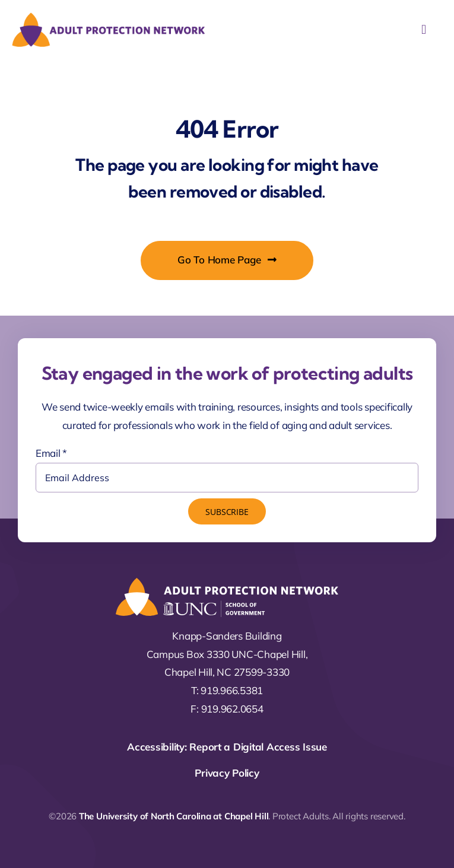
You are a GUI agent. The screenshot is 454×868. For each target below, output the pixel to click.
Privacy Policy (227, 773)
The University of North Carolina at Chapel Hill (174, 816)
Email (51, 453)
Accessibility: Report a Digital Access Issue (227, 747)
